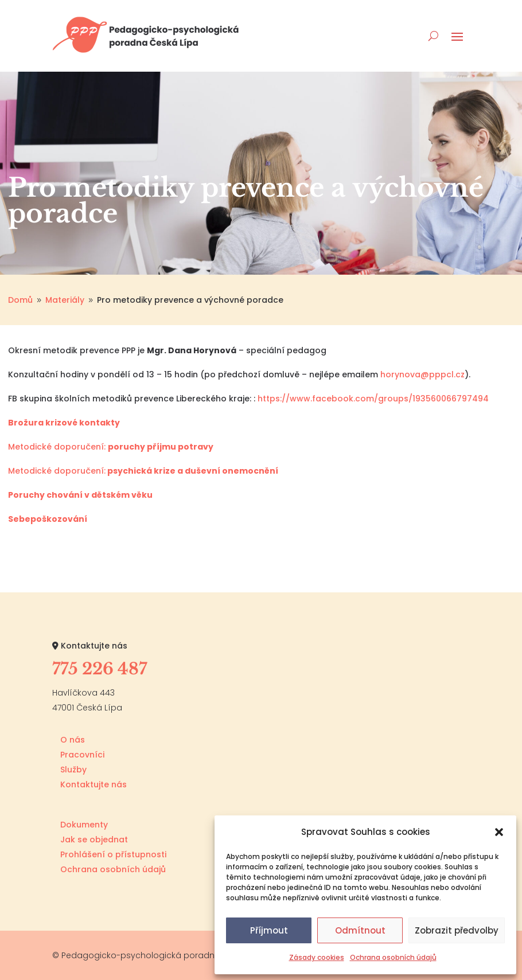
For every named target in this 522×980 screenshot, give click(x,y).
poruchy (127, 447)
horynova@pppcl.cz (422, 374)
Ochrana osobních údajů (393, 957)
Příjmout (269, 930)
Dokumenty (84, 825)
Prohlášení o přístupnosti (113, 854)
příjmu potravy (180, 447)
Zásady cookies (317, 957)
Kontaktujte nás (94, 784)
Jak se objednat (94, 840)
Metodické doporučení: (58, 447)
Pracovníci (82, 755)
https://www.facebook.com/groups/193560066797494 (373, 399)
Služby (73, 770)
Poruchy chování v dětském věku (80, 495)
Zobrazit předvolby (457, 930)
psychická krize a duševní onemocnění (192, 471)
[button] (499, 832)
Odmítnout (360, 930)
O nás (73, 740)
